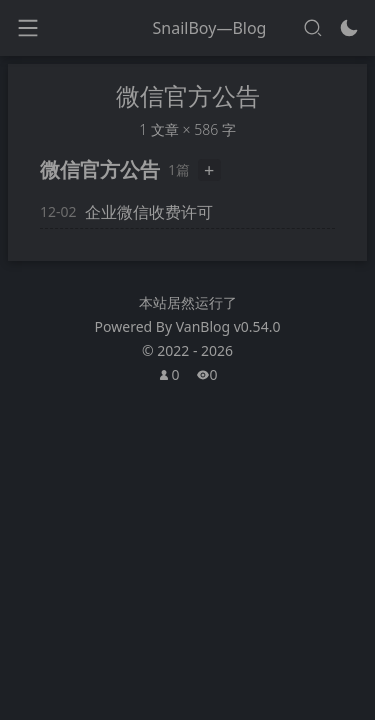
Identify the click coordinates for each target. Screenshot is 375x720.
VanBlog (228, 326)
